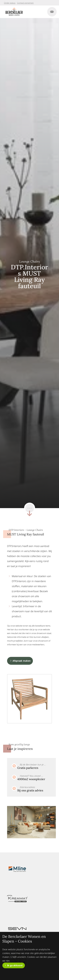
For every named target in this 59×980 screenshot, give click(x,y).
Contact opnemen (25, 3)
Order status (10, 3)
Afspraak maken (22, 661)
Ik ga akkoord (15, 965)
